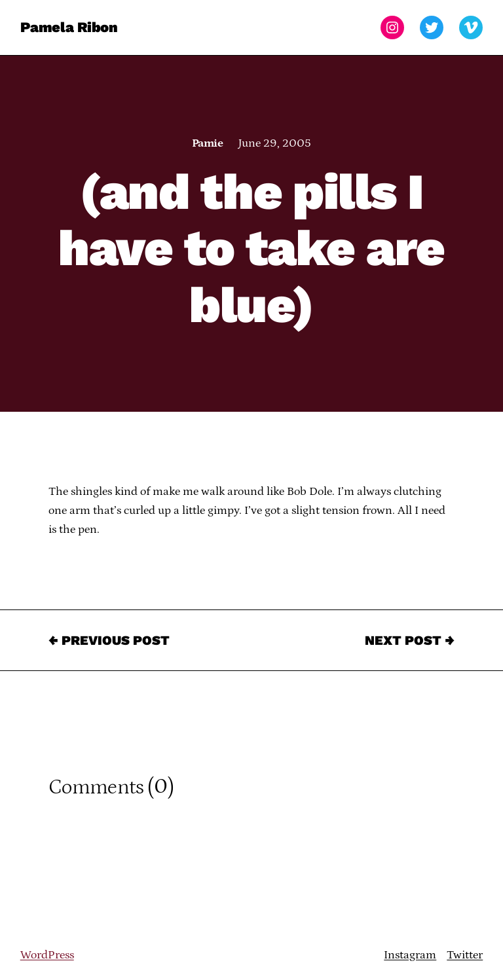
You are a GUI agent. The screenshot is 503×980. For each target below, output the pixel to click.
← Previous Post (109, 640)
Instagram (410, 955)
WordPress (47, 955)
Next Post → (410, 640)
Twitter (465, 955)
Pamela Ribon (69, 27)
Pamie (207, 143)
